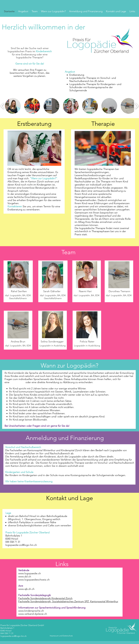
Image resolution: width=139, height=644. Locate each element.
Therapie (103, 124)
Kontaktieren (15, 206)
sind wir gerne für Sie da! (55, 426)
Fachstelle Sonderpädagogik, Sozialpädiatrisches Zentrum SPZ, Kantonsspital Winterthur (68, 601)
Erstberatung (34, 124)
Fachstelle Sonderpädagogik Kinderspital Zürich (45, 598)
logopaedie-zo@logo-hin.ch (13, 636)
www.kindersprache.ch (31, 611)
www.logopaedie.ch (30, 573)
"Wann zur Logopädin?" (44, 178)
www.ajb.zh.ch (26, 589)
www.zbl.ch (25, 577)
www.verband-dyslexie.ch (33, 614)
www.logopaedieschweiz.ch (34, 580)
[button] (13, 106)
